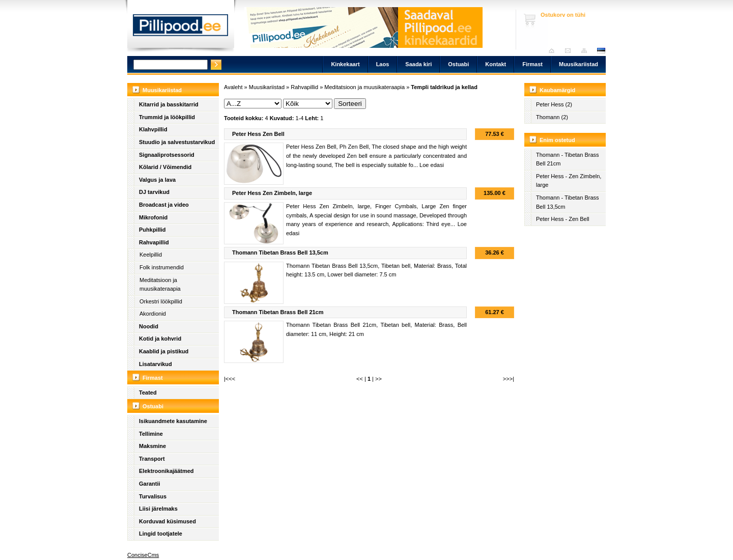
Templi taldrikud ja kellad (444, 87)
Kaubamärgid (557, 90)
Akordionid (153, 314)
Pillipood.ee (181, 28)
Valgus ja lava (157, 180)
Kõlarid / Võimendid (165, 167)
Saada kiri (570, 51)
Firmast (532, 64)
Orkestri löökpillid (161, 301)
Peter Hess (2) (554, 104)
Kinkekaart (345, 64)
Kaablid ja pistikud (164, 351)
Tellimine (151, 434)
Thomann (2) (552, 117)
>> (378, 379)
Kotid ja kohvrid (160, 339)
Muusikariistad (579, 64)
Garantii (150, 484)
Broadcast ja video (164, 205)
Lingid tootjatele (161, 534)
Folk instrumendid (162, 267)
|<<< (230, 379)
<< (360, 379)
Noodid (149, 326)
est (601, 51)
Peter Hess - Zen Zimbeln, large (569, 181)
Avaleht (554, 51)
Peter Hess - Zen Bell (563, 219)
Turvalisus (153, 496)
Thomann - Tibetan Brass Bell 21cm (568, 159)
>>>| (509, 379)
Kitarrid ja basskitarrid (169, 104)
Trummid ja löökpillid (167, 117)
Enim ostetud (557, 140)
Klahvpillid (153, 129)
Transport (152, 459)
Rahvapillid (154, 242)
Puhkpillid (152, 230)
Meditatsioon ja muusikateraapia (160, 285)
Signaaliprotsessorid (167, 155)
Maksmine (152, 446)
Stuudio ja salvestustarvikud (177, 142)
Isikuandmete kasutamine (173, 421)
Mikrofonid (153, 217)
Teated (148, 393)
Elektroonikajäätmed (166, 471)
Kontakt (496, 64)
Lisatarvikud (156, 364)
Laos (383, 64)
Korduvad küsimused (167, 521)
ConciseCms (143, 555)
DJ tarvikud (154, 192)
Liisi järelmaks (158, 509)
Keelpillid (151, 255)
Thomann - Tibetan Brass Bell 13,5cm (568, 202)
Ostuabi (458, 64)
